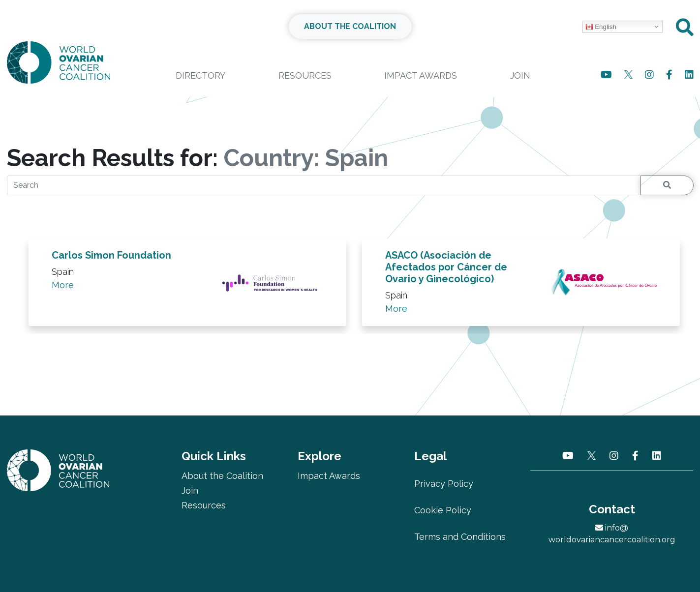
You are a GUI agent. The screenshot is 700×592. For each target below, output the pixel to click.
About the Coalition (222, 476)
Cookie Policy (443, 510)
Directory (200, 75)
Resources (305, 75)
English (601, 27)
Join (520, 75)
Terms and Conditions (460, 537)
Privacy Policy (444, 484)
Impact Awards (421, 75)
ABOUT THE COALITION (350, 26)
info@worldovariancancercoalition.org (612, 534)
